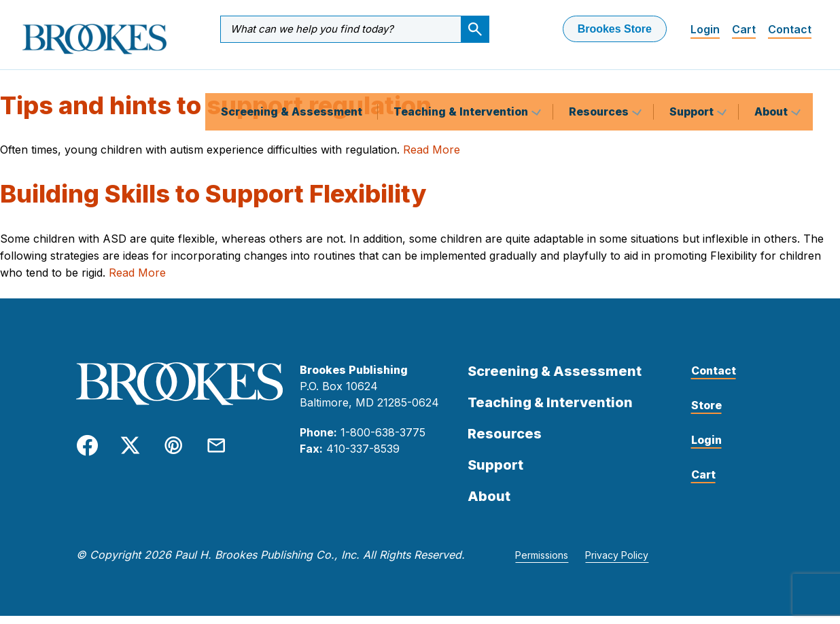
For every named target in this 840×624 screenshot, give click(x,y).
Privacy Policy (617, 563)
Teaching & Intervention (462, 77)
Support (693, 77)
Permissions (542, 563)
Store (706, 413)
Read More (432, 158)
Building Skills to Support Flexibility (213, 202)
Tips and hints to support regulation (216, 114)
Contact (790, 29)
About (772, 77)
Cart (744, 29)
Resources (600, 77)
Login (705, 29)
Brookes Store (615, 29)
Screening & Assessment (292, 77)
